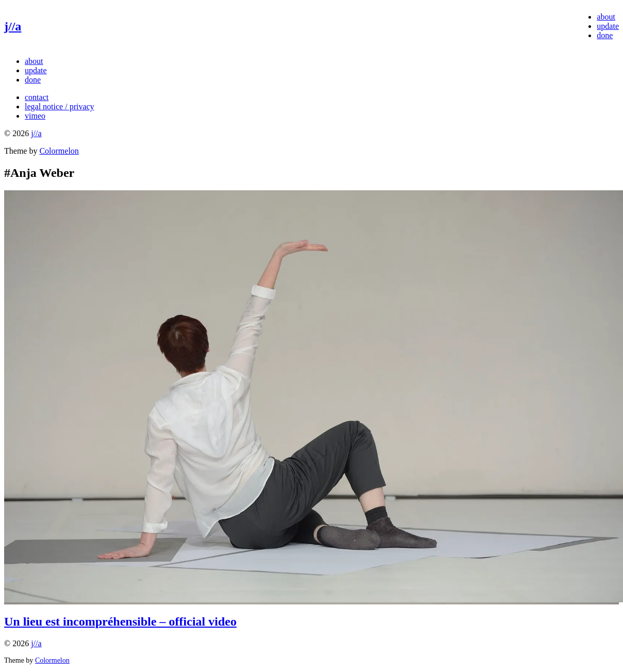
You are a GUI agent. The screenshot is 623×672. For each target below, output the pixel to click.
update (608, 26)
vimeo (35, 116)
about (606, 17)
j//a (13, 26)
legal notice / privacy (60, 106)
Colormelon (59, 151)
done (605, 35)
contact (37, 97)
